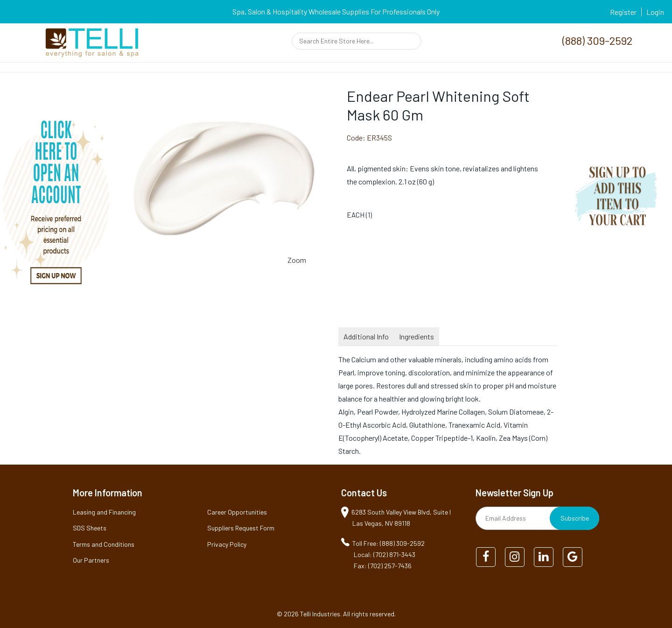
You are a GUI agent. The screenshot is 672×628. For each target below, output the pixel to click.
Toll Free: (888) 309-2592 (388, 543)
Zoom (297, 260)
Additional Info (366, 336)
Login (655, 12)
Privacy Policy (227, 544)
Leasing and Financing (104, 512)
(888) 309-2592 (597, 40)
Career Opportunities (237, 512)
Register (623, 12)
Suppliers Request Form (241, 528)
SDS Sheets (90, 528)
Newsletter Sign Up (514, 493)
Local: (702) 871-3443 (385, 554)
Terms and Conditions (104, 544)
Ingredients (416, 336)
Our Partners (91, 560)
